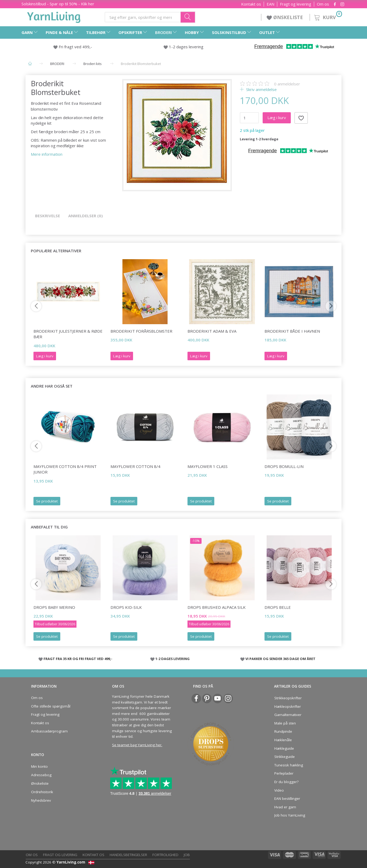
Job (187, 855)
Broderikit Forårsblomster (141, 331)
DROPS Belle (278, 607)
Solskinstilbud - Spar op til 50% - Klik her (58, 4)
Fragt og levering (296, 4)
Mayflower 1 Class (208, 466)
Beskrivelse (48, 216)
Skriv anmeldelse (261, 89)
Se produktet (47, 501)
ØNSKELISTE (285, 17)
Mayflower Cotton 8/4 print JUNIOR (65, 469)
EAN (270, 4)
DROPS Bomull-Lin (284, 466)
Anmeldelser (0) (86, 216)
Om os (323, 4)
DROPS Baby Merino (54, 607)
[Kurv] (328, 17)
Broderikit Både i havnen (292, 331)
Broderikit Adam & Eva (212, 331)
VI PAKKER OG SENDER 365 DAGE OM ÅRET (280, 659)
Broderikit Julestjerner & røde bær (68, 334)
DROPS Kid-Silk (126, 607)
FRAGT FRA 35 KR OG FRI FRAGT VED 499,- (78, 659)
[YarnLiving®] (54, 16)
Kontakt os (251, 4)
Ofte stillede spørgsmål (51, 706)
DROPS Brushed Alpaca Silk (217, 607)
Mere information (47, 154)
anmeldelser (287, 84)
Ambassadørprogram (49, 731)
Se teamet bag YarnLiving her (137, 745)
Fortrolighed (165, 855)
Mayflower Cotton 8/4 (135, 466)
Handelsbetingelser (128, 855)
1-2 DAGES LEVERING (172, 659)
